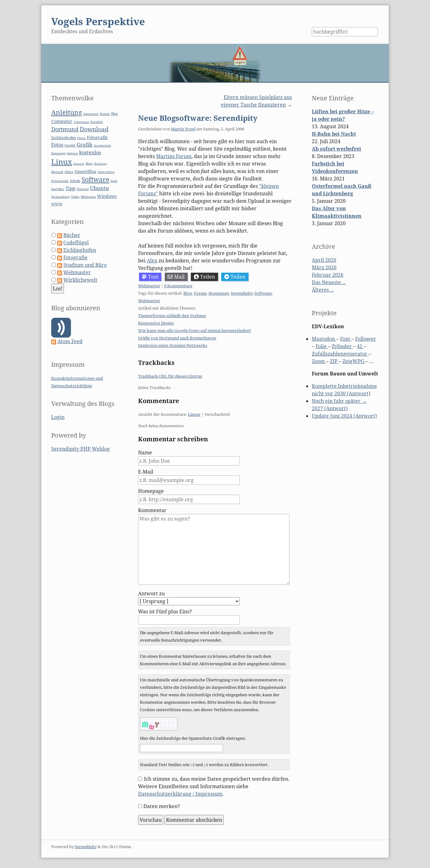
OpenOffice (85, 171)
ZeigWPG (354, 361)
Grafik (85, 145)
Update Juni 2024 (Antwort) (344, 416)
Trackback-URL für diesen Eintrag (170, 376)
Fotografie (97, 137)
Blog (188, 293)
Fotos (57, 145)
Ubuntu (99, 188)
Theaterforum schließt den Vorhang (172, 316)
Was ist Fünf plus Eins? (165, 611)
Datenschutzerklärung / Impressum (180, 794)
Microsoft (57, 172)
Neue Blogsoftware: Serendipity (198, 118)
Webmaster (149, 286)
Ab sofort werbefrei (336, 149)
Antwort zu (151, 593)
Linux (62, 162)
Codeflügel (76, 243)
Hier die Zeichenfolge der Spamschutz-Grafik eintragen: (193, 738)
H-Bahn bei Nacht (334, 134)
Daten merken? (162, 806)
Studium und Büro (85, 265)
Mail (176, 277)
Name (145, 452)
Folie (322, 346)
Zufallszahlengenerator (340, 354)
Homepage (219, 293)
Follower (366, 339)
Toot (150, 277)
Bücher (72, 235)
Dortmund (65, 129)
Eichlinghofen (64, 138)
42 (360, 346)
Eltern (81, 138)
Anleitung (67, 112)
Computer (62, 121)
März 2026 (324, 267)
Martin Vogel (183, 129)
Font (346, 339)
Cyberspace (81, 122)
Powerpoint (60, 181)
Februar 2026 (328, 275)
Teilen (205, 277)
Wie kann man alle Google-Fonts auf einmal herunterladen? (195, 330)
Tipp (70, 188)
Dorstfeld (96, 122)
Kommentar (152, 510)
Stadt (114, 181)
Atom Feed (70, 341)
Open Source (106, 172)
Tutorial (83, 189)
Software (263, 293)
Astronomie (91, 114)
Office (69, 172)
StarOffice (58, 189)
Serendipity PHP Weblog (81, 449)
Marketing (100, 164)
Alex (152, 261)
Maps (89, 164)
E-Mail (146, 472)
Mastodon (324, 339)
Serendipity (242, 293)
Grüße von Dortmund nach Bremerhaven (177, 338)
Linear (194, 414)
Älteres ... (323, 290)
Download (94, 129)
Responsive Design (156, 323)
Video (75, 197)
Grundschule (102, 145)
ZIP (334, 361)
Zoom (319, 361)
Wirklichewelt (80, 280)
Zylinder (342, 346)
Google (70, 145)
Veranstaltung (60, 197)
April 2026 (324, 260)
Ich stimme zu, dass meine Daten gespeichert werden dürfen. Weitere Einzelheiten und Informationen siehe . (214, 786)
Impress (72, 153)
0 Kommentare (178, 286)
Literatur (79, 164)
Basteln (105, 114)
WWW (57, 204)
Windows (107, 196)
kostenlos (90, 152)
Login (58, 417)
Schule (75, 181)
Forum (200, 293)
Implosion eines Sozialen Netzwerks (173, 345)
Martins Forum (174, 156)
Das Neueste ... (329, 282)
